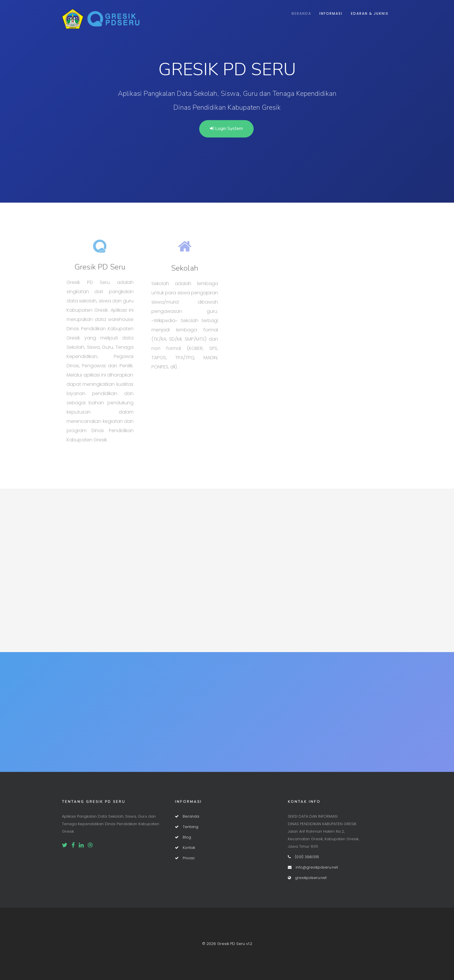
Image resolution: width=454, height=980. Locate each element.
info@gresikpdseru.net (313, 867)
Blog (183, 837)
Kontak (185, 848)
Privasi (185, 858)
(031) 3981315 (303, 857)
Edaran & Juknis (370, 13)
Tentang (187, 827)
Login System (226, 129)
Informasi (331, 13)
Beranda (301, 13)
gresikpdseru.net (307, 878)
